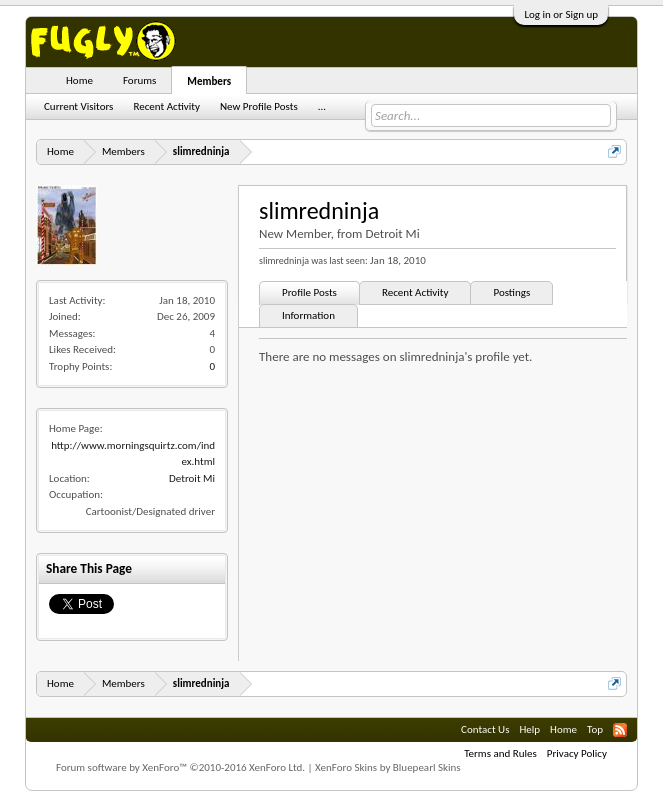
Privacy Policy (577, 753)
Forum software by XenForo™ (180, 767)
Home (79, 80)
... (322, 106)
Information (308, 315)
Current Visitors (78, 106)
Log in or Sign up (561, 14)
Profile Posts (309, 292)
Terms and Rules (500, 753)
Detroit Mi (192, 478)
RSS (620, 730)
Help (529, 729)
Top (595, 729)
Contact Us (485, 729)
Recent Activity (415, 292)
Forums (139, 80)
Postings (511, 292)
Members (209, 81)
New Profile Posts (259, 106)
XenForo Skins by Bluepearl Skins (388, 767)
